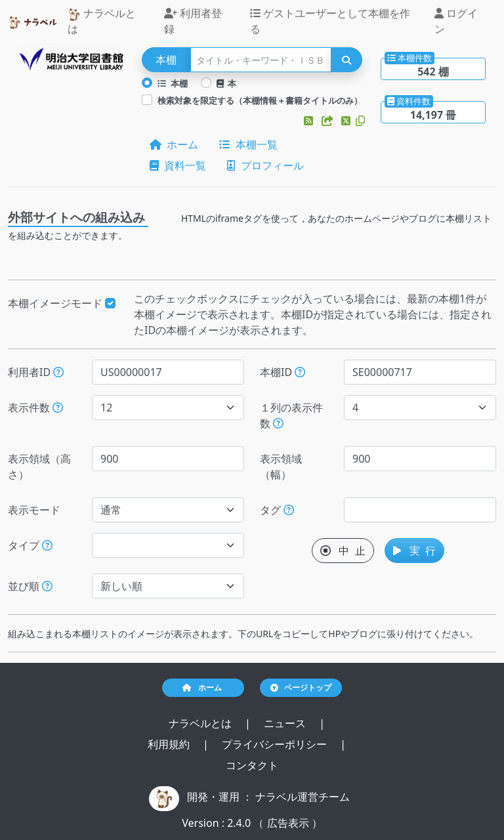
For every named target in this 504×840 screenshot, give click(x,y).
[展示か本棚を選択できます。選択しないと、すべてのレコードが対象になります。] (47, 545)
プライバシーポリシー (276, 744)
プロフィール (265, 165)
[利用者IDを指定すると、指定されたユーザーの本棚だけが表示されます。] (58, 372)
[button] (310, 121)
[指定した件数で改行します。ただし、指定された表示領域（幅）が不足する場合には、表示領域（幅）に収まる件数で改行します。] (278, 423)
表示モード (34, 510)
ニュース (286, 723)
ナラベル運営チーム (303, 797)
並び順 (30, 586)
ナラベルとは (102, 21)
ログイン (456, 21)
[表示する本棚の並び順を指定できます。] (47, 586)
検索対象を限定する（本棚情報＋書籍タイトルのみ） (260, 100)
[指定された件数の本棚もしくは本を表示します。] (58, 408)
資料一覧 (178, 165)
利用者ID (36, 372)
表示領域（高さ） (39, 467)
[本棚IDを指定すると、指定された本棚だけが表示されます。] (300, 372)
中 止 (343, 551)
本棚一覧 (248, 144)
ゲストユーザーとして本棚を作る (330, 21)
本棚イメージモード (62, 303)
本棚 (173, 83)
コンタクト (252, 765)
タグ (277, 510)
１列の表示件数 (291, 415)
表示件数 (35, 408)
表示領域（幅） (281, 467)
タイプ (30, 545)
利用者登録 (193, 21)
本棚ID (283, 372)
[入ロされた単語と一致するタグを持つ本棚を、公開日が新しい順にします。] (289, 510)
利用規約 (170, 744)
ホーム (174, 144)
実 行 (414, 551)
